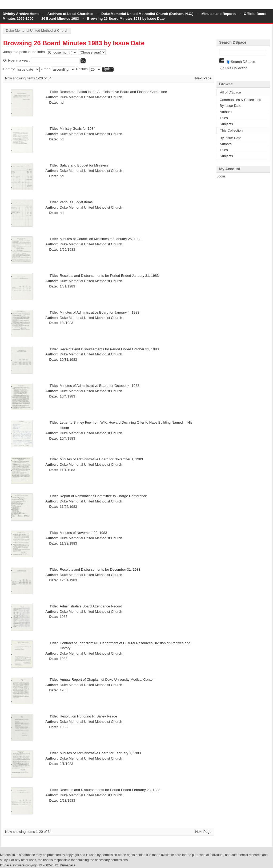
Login (269, 7)
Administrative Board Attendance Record (91, 606)
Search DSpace (241, 62)
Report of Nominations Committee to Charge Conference (103, 496)
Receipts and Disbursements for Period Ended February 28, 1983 (110, 790)
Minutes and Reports (218, 14)
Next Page (203, 78)
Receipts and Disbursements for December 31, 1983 (100, 569)
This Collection (234, 68)
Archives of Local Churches (70, 14)
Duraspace (67, 865)
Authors (226, 112)
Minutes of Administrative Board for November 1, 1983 (101, 459)
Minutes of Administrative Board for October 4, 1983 (99, 386)
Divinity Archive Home (21, 14)
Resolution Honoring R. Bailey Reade (88, 716)
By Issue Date (230, 106)
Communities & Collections (240, 100)
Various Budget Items (76, 202)
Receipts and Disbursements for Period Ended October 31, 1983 (109, 349)
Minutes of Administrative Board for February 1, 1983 (100, 753)
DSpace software (12, 865)
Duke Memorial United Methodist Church (37, 31)
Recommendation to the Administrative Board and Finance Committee (113, 92)
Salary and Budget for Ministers (84, 165)
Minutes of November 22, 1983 (83, 533)
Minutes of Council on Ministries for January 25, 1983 (101, 239)
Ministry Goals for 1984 (78, 129)
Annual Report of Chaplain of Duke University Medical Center (107, 680)
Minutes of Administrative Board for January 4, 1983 (99, 312)
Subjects (226, 124)
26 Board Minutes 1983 (60, 19)
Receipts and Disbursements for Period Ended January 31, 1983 (109, 276)
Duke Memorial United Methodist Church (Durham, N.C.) (147, 14)
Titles (224, 118)
